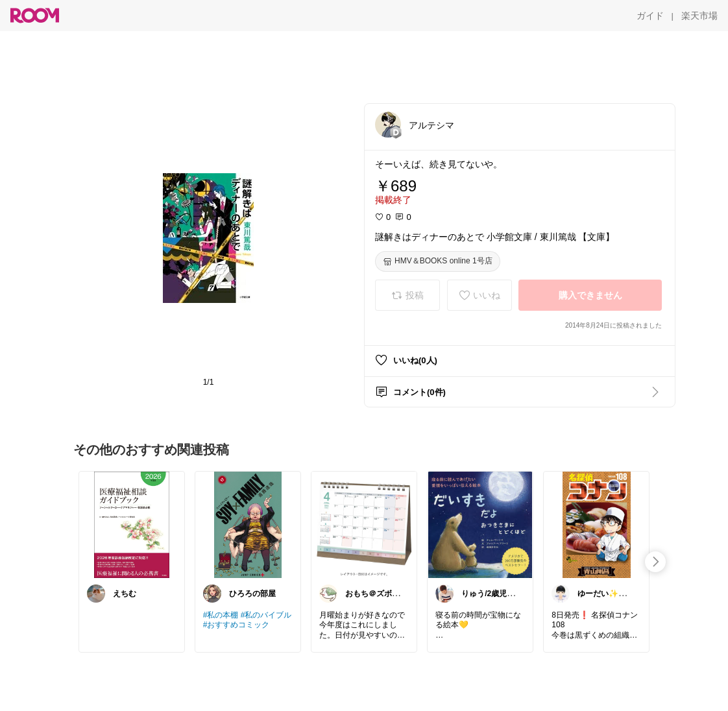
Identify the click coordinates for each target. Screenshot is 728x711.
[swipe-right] (655, 562)
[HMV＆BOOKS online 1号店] (438, 261)
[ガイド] (650, 16)
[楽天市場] (699, 16)
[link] (132, 524)
